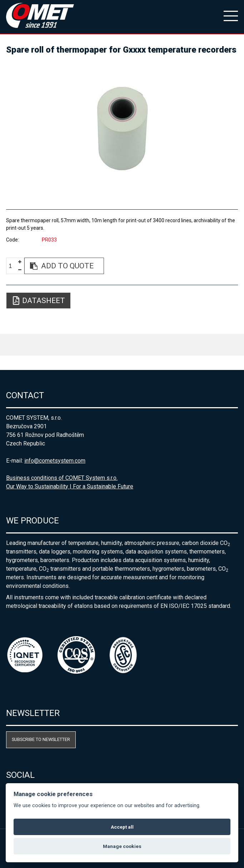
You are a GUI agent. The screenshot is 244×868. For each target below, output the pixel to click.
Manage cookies (122, 846)
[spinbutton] (13, 266)
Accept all (122, 827)
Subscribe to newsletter (41, 739)
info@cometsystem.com (55, 461)
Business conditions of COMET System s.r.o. (62, 478)
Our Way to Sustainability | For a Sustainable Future (70, 486)
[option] (122, 129)
